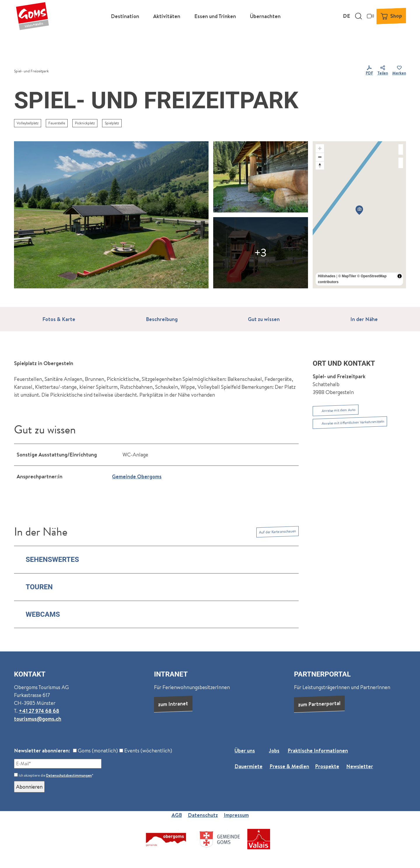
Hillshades (327, 276)
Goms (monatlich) (95, 751)
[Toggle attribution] (400, 276)
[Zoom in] (320, 148)
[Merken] (399, 71)
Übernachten (265, 16)
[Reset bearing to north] (320, 165)
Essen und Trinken (215, 16)
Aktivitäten (167, 16)
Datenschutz (203, 815)
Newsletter (360, 766)
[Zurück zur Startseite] (32, 16)
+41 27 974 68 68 (39, 711)
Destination (125, 16)
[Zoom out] (320, 157)
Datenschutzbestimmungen (69, 775)
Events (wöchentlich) (146, 751)
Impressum (236, 815)
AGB (177, 815)
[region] (359, 215)
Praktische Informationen (318, 751)
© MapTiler (347, 276)
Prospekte (327, 766)
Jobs (274, 751)
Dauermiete (249, 766)
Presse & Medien (289, 766)
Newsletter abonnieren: (42, 751)
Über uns (245, 751)
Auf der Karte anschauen (278, 532)
